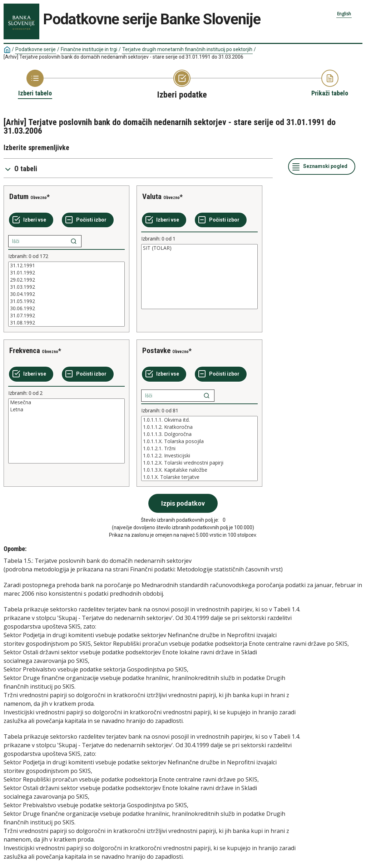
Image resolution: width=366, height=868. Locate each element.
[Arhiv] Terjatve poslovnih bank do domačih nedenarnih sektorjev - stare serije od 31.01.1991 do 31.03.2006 (123, 57)
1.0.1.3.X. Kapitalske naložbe (199, 470)
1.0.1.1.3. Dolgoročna (199, 434)
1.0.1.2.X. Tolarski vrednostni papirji (199, 463)
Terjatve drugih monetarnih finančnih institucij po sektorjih (187, 49)
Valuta (152, 197)
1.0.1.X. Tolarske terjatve (199, 477)
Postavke (156, 351)
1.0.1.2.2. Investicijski (199, 456)
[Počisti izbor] (88, 220)
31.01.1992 (66, 273)
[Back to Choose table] (35, 84)
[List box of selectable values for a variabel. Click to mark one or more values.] (66, 294)
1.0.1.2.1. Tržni (199, 448)
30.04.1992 (66, 294)
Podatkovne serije (36, 49)
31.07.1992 (66, 316)
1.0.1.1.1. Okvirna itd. (199, 420)
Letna (66, 410)
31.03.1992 (66, 287)
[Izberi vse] (31, 220)
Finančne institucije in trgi (89, 49)
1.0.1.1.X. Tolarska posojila (199, 441)
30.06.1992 (66, 308)
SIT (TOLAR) (199, 248)
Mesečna (66, 402)
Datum (19, 197)
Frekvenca (25, 351)
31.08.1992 (66, 323)
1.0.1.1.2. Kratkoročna (199, 427)
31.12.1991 (66, 266)
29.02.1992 (66, 280)
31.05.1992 (66, 301)
